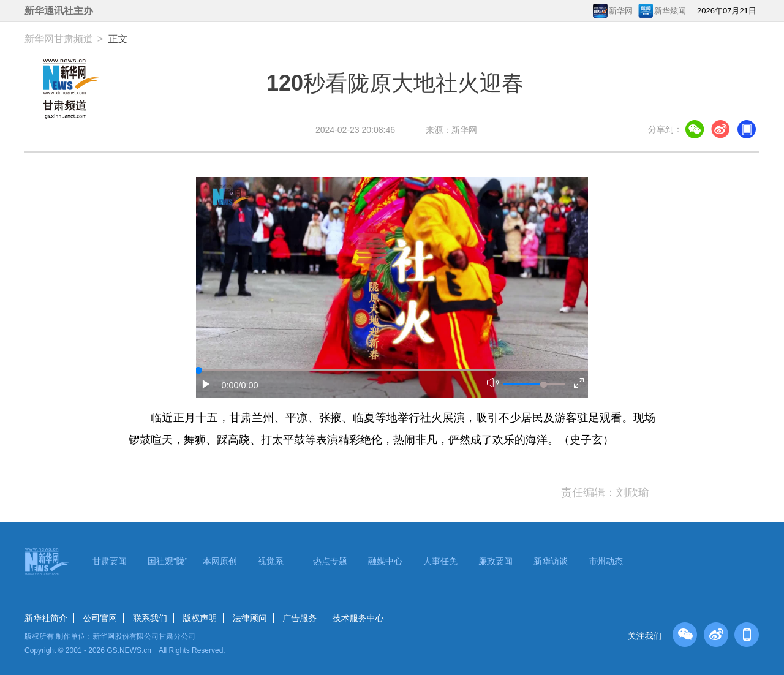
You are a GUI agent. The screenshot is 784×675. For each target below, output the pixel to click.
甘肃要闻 (110, 561)
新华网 (621, 11)
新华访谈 (551, 561)
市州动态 (606, 561)
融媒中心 (385, 561)
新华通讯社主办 (59, 11)
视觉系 (271, 561)
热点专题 (330, 561)
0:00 (230, 385)
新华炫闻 (670, 11)
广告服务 (300, 618)
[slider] (543, 385)
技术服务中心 (358, 618)
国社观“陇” (168, 561)
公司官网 (100, 618)
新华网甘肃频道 (59, 39)
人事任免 (440, 561)
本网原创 (220, 561)
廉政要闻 (496, 561)
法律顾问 (250, 618)
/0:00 (249, 385)
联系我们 (150, 618)
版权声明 (200, 618)
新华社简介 (46, 618)
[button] (206, 384)
